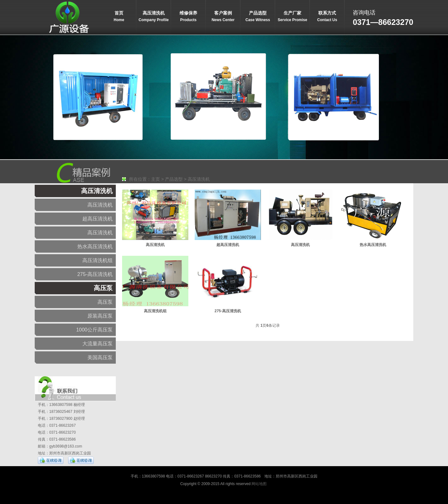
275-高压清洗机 (95, 274)
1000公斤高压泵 (94, 330)
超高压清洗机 (97, 219)
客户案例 (223, 17)
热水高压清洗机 (95, 246)
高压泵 (103, 288)
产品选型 (258, 17)
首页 (119, 17)
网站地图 (259, 484)
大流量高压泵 (97, 344)
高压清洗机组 (97, 260)
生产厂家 (292, 17)
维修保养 (188, 17)
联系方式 (327, 17)
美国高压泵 (100, 357)
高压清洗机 (154, 17)
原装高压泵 (100, 316)
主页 (156, 179)
